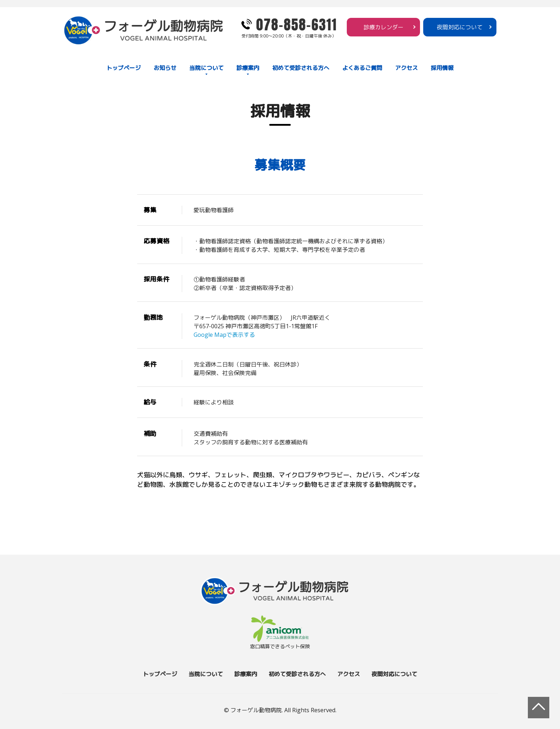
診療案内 (248, 68)
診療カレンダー (384, 27)
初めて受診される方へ (301, 68)
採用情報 (442, 68)
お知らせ (165, 68)
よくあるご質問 (362, 68)
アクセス (406, 68)
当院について (206, 68)
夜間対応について (460, 27)
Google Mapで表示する (224, 335)
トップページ (124, 68)
